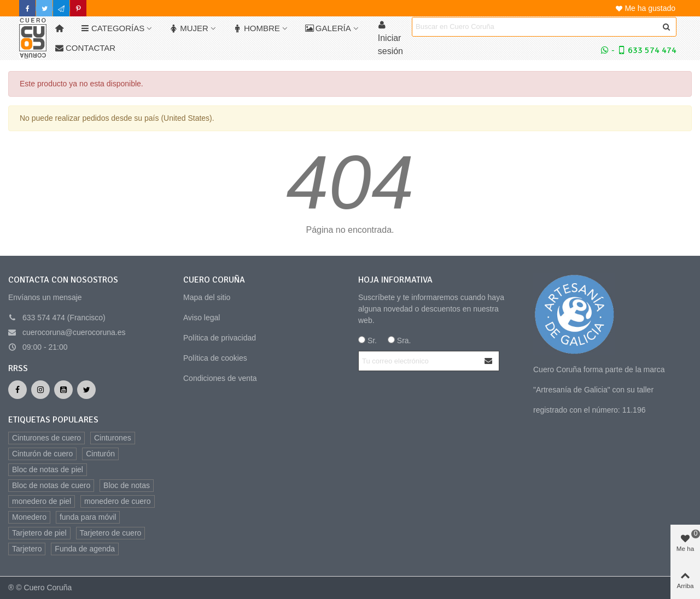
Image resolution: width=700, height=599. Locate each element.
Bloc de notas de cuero (51, 485)
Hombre (257, 28)
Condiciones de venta (220, 378)
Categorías (113, 28)
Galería (328, 28)
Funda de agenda (85, 549)
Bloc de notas (127, 485)
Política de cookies (215, 358)
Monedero (29, 517)
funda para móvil (88, 517)
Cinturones (113, 438)
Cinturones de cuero (46, 438)
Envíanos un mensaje (45, 297)
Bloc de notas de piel (48, 469)
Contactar (85, 48)
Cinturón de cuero (42, 454)
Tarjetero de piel (39, 533)
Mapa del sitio (207, 297)
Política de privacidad (220, 338)
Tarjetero (27, 549)
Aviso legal (202, 318)
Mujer (189, 28)
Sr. (367, 340)
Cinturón (100, 454)
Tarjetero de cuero (111, 533)
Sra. (399, 340)
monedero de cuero (117, 501)
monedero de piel (42, 501)
